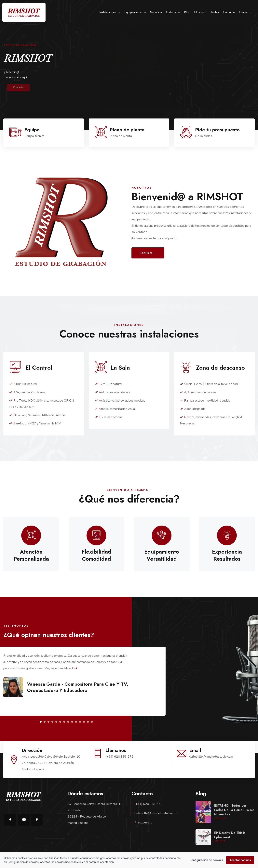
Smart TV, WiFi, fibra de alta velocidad (209, 384)
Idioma (243, 12)
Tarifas (215, 12)
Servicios (156, 12)
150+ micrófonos (109, 417)
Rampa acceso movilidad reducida (205, 401)
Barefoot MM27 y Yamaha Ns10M (35, 423)
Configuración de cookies (206, 861)
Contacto (229, 12)
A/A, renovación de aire (27, 392)
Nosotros (200, 12)
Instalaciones (108, 12)
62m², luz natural (109, 384)
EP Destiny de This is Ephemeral (230, 835)
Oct (220, 819)
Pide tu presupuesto (217, 130)
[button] (41, 722)
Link (75, 668)
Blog (187, 12)
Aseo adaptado (193, 409)
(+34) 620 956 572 (148, 804)
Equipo (32, 130)
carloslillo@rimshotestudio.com (156, 813)
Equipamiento (133, 12)
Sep (220, 841)
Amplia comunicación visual (115, 409)
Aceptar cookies (240, 861)
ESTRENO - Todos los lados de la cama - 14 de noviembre (234, 810)
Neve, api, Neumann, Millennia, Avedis (37, 415)
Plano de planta (127, 130)
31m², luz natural (23, 384)
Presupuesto (143, 822)
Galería (171, 12)
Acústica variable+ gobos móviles (120, 401)
